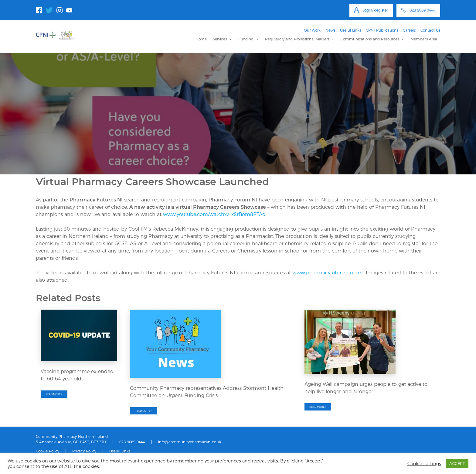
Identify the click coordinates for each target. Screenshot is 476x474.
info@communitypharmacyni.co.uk (190, 442)
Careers (409, 30)
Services (223, 39)
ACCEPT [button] (457, 463)
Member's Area (424, 39)
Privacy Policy (84, 451)
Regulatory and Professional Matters (300, 39)
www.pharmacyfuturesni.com (328, 273)
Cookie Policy (48, 451)
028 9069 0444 (132, 442)
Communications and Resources (372, 39)
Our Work (312, 30)
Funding (249, 39)
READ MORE (54, 394)
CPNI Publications (382, 30)
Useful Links (350, 30)
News (330, 30)
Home (201, 39)
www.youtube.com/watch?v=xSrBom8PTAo (214, 214)
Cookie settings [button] (424, 464)
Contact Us (430, 30)
